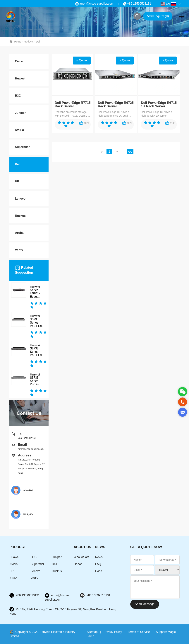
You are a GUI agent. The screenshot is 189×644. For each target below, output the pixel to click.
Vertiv (19, 250)
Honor (78, 564)
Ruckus (20, 216)
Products (29, 42)
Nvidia (19, 130)
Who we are (82, 557)
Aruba (19, 233)
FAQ (98, 564)
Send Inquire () (158, 16)
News (99, 557)
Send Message (145, 604)
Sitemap (92, 632)
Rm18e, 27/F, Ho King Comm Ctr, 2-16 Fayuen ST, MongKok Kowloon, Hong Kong (63, 611)
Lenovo (20, 199)
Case (99, 571)
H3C (18, 96)
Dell (38, 42)
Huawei (20, 78)
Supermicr (22, 147)
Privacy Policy (113, 632)
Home (18, 42)
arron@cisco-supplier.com (94, 4)
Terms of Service (139, 632)
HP (17, 181)
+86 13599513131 (137, 4)
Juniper (20, 113)
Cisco (19, 61)
